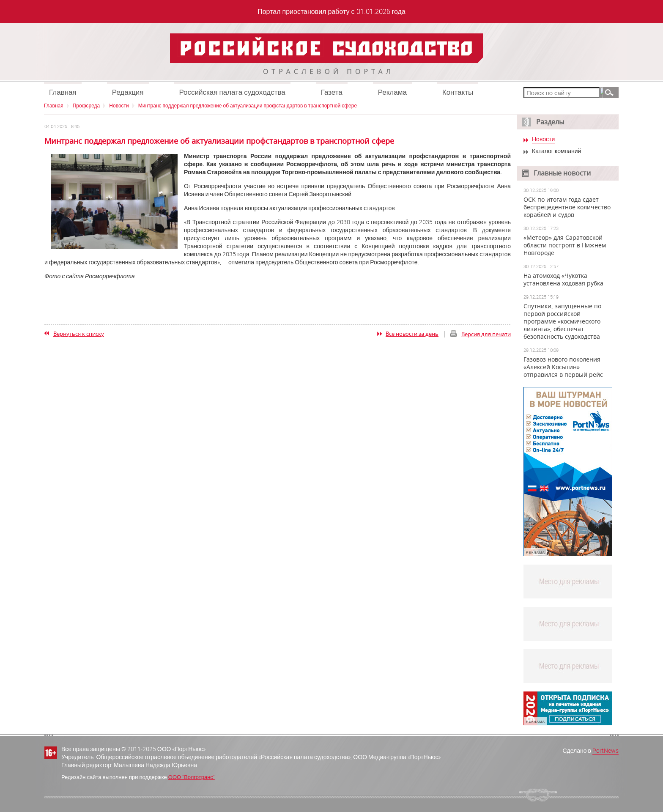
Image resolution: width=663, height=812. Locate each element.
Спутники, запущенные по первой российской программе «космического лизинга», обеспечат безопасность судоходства (562, 321)
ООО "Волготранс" (192, 777)
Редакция (128, 92)
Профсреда (86, 105)
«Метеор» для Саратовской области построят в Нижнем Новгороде (565, 245)
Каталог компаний (556, 151)
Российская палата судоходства (232, 92)
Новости (119, 105)
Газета (332, 92)
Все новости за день (412, 334)
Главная (63, 92)
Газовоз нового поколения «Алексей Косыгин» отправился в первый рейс (563, 367)
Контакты (458, 92)
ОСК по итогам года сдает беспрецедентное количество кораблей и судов (567, 207)
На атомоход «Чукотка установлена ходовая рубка (563, 280)
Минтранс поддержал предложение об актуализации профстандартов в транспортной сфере (248, 105)
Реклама (392, 92)
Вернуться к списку (79, 334)
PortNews (605, 750)
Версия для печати (486, 334)
